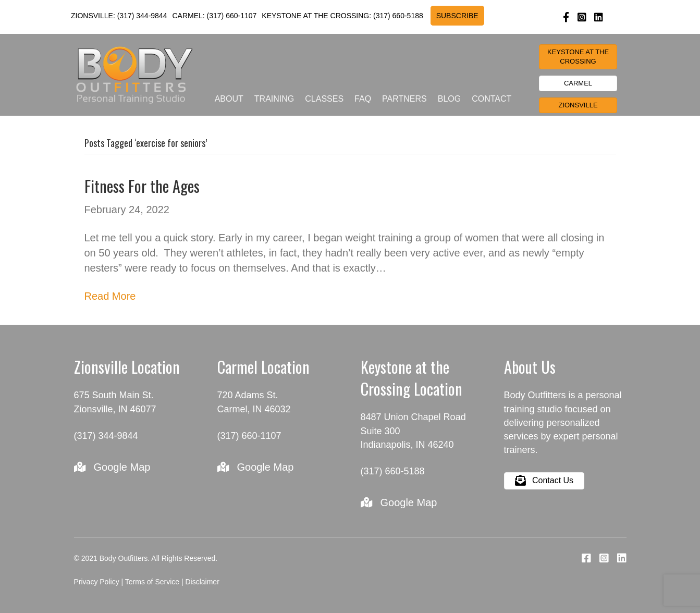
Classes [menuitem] (324, 99)
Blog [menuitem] (449, 99)
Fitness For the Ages (142, 186)
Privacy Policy (97, 582)
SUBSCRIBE (457, 16)
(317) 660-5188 (398, 16)
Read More (110, 296)
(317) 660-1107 (232, 16)
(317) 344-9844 (142, 16)
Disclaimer (202, 582)
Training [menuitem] (274, 99)
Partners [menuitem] (404, 99)
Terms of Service (152, 582)
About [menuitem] (229, 99)
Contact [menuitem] (492, 99)
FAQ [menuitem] (363, 99)
